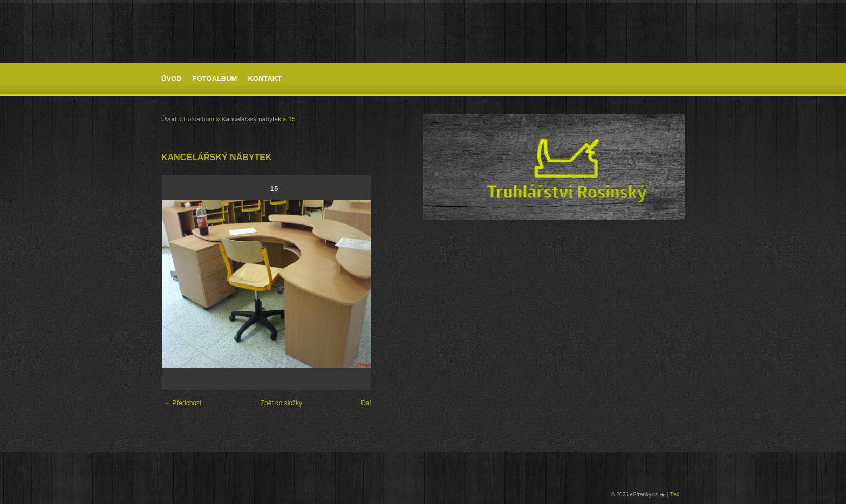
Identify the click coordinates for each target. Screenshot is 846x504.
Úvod (172, 79)
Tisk (674, 495)
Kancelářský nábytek (251, 119)
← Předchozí (183, 403)
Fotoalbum (215, 79)
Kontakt (265, 79)
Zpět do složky (281, 403)
